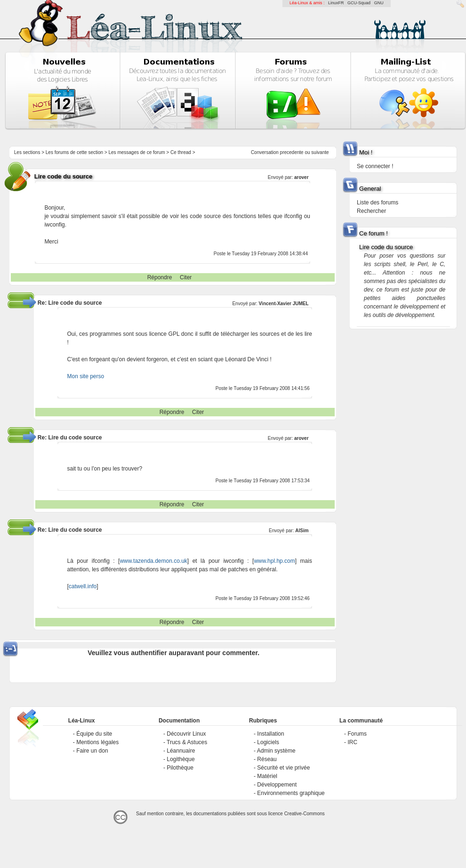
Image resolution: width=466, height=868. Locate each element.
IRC (352, 742)
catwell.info (83, 586)
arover (301, 177)
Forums (357, 734)
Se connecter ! (375, 166)
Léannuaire (181, 751)
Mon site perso (85, 376)
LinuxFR (336, 3)
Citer (186, 277)
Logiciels (268, 742)
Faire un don (92, 751)
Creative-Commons (305, 814)
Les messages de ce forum (137, 152)
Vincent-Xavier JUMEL (284, 304)
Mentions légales (97, 742)
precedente (292, 152)
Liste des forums (378, 203)
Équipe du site (94, 734)
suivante (320, 152)
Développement (277, 785)
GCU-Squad (359, 3)
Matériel (267, 776)
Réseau (267, 759)
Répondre (160, 277)
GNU (379, 3)
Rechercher (371, 211)
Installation (270, 734)
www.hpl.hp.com (274, 561)
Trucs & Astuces (187, 742)
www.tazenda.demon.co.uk (153, 561)
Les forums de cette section (74, 152)
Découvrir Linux (186, 734)
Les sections (27, 152)
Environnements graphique (291, 793)
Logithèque (181, 759)
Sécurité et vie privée (283, 768)
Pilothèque (180, 768)
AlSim (302, 531)
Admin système (276, 751)
